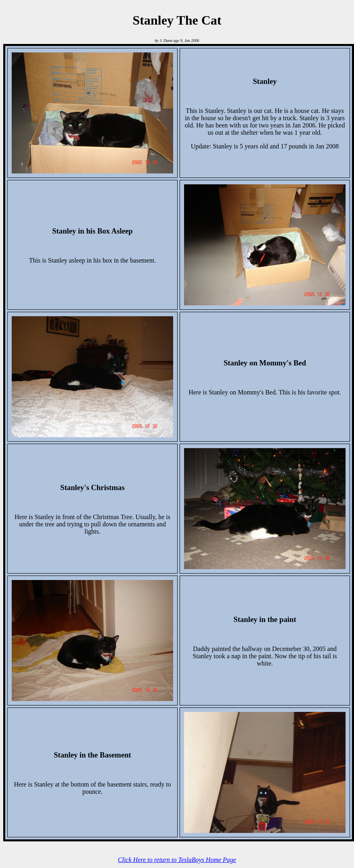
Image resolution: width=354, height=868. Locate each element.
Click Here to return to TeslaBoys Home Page (177, 860)
